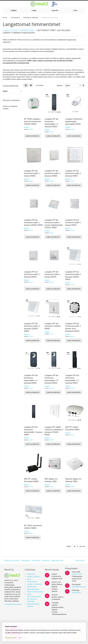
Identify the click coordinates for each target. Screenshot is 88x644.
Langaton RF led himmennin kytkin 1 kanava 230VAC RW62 (33, 223)
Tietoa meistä (80, 560)
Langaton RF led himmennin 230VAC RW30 (53, 326)
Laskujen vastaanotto (34, 584)
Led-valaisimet (15, 18)
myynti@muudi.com (79, 587)
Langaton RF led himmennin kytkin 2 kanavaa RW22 (32, 274)
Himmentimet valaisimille (31, 18)
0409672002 (76, 593)
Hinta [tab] (5, 91)
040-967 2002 (77, 574)
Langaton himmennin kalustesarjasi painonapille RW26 (74, 122)
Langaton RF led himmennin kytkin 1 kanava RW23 (52, 274)
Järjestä (59, 85)
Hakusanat (46, 560)
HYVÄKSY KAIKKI (11, 638)
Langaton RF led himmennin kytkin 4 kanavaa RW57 (73, 173)
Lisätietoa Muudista (13, 604)
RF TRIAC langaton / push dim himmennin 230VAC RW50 (32, 122)
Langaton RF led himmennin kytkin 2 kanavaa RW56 (52, 173)
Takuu (29, 579)
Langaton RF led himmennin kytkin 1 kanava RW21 (73, 223)
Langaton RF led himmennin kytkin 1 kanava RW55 (32, 173)
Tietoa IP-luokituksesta (35, 592)
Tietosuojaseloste (33, 589)
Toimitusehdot (32, 582)
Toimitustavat (32, 587)
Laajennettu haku (57, 560)
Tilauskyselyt (26, 560)
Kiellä (20, 638)
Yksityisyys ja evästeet (12, 560)
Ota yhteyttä (36, 560)
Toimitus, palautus (33, 577)
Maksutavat (31, 574)
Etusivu (5, 18)
